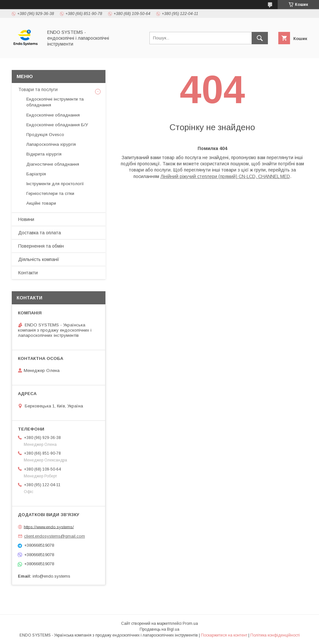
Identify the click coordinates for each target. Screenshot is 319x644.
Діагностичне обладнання (53, 164)
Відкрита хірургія (44, 154)
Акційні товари (41, 203)
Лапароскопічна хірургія (51, 144)
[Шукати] (260, 38)
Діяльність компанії (39, 259)
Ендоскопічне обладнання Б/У (57, 125)
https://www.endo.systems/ (49, 527)
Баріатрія (36, 174)
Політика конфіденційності (275, 635)
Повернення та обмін (41, 246)
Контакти (28, 273)
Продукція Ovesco (45, 135)
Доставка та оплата (40, 233)
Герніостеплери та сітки (50, 193)
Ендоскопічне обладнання (53, 115)
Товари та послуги (38, 89)
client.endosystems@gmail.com (55, 536)
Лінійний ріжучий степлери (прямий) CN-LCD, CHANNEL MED (225, 176)
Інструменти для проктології (55, 184)
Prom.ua (190, 623)
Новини (26, 219)
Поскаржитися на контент (224, 635)
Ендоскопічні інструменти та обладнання (55, 102)
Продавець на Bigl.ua (159, 629)
